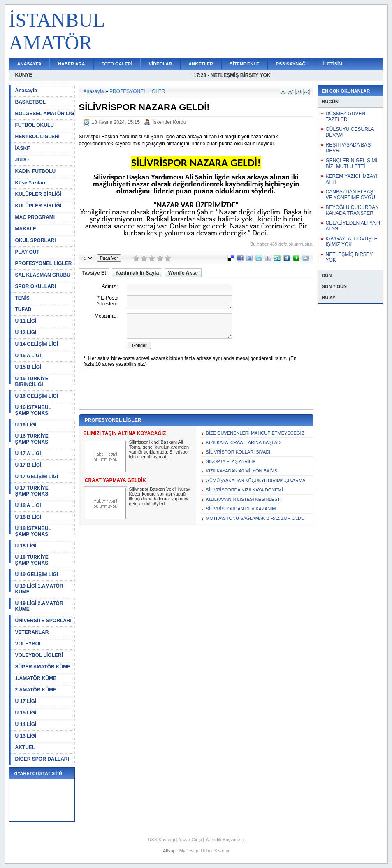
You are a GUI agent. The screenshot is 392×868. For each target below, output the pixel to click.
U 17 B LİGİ (28, 465)
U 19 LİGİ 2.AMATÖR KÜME (39, 606)
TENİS (22, 298)
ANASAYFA (30, 64)
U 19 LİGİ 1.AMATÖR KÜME (39, 589)
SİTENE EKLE (244, 64)
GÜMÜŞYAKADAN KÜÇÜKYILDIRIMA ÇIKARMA (256, 480)
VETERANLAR (32, 632)
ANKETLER (201, 64)
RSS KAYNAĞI (291, 64)
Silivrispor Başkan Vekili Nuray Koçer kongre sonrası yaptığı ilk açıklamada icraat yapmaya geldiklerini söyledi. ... (160, 496)
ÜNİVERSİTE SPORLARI (43, 621)
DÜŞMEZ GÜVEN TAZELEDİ (346, 116)
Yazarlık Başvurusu (225, 840)
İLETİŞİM (333, 64)
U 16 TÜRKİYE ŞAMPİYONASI (32, 439)
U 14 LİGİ (26, 724)
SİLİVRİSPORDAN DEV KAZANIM (241, 509)
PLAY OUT (27, 252)
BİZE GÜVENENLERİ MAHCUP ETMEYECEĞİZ (255, 433)
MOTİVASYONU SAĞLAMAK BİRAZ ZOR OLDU (255, 518)
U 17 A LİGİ (28, 454)
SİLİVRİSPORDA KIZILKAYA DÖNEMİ (245, 490)
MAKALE (26, 229)
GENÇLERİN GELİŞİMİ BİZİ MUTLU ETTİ (351, 163)
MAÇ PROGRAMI (35, 217)
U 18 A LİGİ (28, 505)
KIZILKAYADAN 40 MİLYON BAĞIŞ (242, 471)
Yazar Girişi (190, 840)
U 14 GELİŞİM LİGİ (37, 344)
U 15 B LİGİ (28, 367)
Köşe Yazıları (30, 183)
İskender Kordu (169, 122)
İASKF (23, 148)
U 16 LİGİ (26, 425)
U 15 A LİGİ (28, 356)
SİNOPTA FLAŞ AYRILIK (231, 461)
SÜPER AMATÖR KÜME (43, 667)
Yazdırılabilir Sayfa (137, 273)
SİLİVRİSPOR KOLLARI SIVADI (238, 452)
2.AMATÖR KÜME (36, 690)
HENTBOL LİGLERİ (37, 137)
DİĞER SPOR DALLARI (42, 759)
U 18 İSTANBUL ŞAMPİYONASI (33, 531)
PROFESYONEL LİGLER (44, 263)
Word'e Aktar (183, 273)
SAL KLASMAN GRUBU (43, 275)
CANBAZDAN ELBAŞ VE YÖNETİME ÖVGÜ (350, 195)
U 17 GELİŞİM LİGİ (37, 477)
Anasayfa (26, 91)
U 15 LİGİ (26, 713)
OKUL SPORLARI (36, 240)
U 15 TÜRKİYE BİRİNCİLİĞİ (32, 382)
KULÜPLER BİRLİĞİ (38, 194)
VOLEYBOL (29, 644)
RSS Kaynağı (162, 840)
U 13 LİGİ (26, 736)
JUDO (22, 160)
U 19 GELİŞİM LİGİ (37, 575)
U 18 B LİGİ (28, 517)
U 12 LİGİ (26, 333)
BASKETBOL (31, 102)
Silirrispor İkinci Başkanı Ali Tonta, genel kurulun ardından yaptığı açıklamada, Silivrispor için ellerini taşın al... (159, 449)
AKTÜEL (25, 747)
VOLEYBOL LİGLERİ (39, 655)
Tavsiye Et (94, 273)
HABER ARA (72, 64)
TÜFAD (23, 310)
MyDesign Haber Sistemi (204, 851)
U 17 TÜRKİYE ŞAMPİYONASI (32, 491)
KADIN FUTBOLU (36, 171)
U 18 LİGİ (26, 546)
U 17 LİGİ (26, 701)
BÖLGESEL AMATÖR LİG (45, 114)
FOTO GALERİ (117, 64)
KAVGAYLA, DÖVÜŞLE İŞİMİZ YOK (352, 242)
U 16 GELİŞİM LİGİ (37, 396)
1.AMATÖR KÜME (36, 678)
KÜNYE (24, 75)
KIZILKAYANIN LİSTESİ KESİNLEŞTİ (244, 499)
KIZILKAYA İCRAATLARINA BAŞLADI (244, 442)
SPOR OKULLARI (36, 286)
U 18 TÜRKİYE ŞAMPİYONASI (32, 560)
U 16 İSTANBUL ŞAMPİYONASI (33, 410)
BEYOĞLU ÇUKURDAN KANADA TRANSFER (352, 210)
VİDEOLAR (161, 64)
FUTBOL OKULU (35, 125)
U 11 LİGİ (26, 321)
